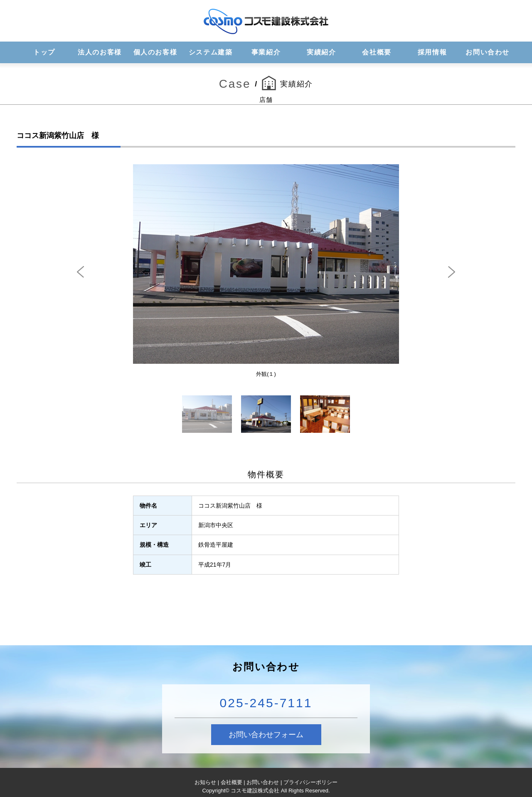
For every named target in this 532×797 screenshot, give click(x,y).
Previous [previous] (80, 272)
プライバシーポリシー (310, 782)
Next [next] (452, 272)
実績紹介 (321, 52)
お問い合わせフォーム (266, 735)
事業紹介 (266, 52)
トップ (44, 52)
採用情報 (432, 52)
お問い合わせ (488, 52)
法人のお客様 (100, 52)
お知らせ (205, 782)
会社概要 (377, 52)
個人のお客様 (155, 52)
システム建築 (211, 52)
